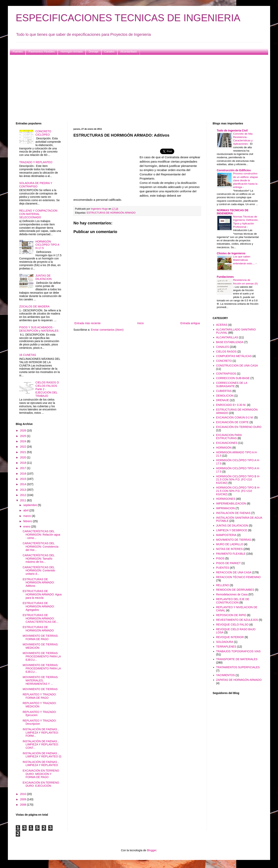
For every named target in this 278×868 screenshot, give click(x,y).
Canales (109, 52)
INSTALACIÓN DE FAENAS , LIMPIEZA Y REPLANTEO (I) (42, 755)
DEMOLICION (225, 396)
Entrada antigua (190, 323)
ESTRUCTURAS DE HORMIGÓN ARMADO (111, 213)
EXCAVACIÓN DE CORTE (233, 422)
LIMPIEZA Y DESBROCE (232, 530)
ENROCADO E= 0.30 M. (231, 405)
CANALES (223, 347)
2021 (24, 452)
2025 (24, 436)
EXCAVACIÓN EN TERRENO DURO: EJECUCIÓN (41, 784)
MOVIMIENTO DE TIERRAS (40, 689)
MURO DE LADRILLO (230, 544)
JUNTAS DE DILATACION (44, 277)
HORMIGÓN (224, 448)
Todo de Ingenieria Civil (232, 130)
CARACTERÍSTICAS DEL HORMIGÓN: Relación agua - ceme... (41, 535)
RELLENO (223, 585)
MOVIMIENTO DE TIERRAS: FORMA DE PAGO (41, 637)
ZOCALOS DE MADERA (34, 306)
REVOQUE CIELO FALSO (232, 625)
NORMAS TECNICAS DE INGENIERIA (233, 212)
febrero (28, 521)
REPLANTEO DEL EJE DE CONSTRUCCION (233, 601)
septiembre (30, 505)
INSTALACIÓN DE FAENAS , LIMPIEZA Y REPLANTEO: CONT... (41, 745)
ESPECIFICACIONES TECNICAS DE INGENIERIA (128, 18)
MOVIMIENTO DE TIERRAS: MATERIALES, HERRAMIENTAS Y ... (41, 680)
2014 (24, 484)
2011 (24, 500)
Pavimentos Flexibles (42, 52)
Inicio (140, 323)
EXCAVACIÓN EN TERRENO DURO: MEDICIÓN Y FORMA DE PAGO (41, 774)
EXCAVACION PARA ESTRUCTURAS (229, 437)
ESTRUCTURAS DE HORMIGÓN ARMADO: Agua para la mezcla (42, 594)
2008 (24, 805)
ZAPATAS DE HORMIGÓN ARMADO (239, 680)
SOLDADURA (225, 642)
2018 (24, 463)
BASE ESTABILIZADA (230, 342)
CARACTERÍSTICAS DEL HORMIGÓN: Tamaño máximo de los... (39, 559)
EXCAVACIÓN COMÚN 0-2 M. (235, 417)
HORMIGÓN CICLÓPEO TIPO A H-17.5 (47, 245)
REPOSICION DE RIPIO (231, 615)
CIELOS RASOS (226, 352)
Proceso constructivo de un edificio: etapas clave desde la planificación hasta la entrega (246, 180)
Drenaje (93, 52)
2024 (24, 441)
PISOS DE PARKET (228, 563)
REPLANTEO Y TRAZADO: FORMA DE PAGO (40, 696)
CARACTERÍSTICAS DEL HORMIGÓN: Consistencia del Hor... (40, 547)
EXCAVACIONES (227, 443)
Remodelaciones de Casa (232, 594)
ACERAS (222, 325)
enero (27, 527)
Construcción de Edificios (234, 170)
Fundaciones (225, 277)
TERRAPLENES (226, 647)
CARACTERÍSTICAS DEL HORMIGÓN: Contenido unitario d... (39, 571)
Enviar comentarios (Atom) (107, 330)
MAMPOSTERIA (226, 535)
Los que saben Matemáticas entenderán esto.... (244, 260)
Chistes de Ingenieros (231, 253)
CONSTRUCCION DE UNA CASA (237, 366)
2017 (24, 468)
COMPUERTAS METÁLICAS (234, 356)
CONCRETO (224, 361)
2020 (24, 457)
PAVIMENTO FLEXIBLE (231, 554)
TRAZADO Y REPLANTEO (36, 162)
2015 (24, 479)
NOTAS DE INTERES (229, 549)
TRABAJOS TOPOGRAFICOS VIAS (238, 651)
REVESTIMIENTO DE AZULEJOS (237, 620)
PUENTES (223, 568)
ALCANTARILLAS (227, 337)
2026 (24, 430)
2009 (24, 799)
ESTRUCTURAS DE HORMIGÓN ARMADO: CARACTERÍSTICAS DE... (40, 618)
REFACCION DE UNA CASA (234, 572)
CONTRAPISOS (226, 374)
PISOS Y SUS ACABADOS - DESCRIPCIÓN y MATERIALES (39, 329)
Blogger (152, 850)
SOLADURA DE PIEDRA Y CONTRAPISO (36, 185)
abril (26, 510)
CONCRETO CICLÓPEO (43, 133)
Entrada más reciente (88, 323)
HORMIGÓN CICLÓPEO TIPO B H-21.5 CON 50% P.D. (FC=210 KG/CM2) (238, 480)
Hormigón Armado (72, 52)
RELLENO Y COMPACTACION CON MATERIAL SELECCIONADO (38, 214)
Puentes (18, 52)
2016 (24, 474)
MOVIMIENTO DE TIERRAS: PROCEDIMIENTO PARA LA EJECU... (42, 656)
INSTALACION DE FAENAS (233, 513)
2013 (24, 490)
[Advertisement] (134, 88)
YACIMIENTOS (226, 675)
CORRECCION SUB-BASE (233, 378)
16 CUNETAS (28, 355)
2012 (24, 495)
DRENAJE (223, 400)
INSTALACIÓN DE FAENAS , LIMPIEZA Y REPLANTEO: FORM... (41, 733)
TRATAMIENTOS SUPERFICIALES (238, 667)
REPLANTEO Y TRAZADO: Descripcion (40, 722)
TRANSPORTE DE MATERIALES (237, 659)
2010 (24, 794)
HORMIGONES (226, 499)
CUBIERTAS (224, 391)
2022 (24, 447)
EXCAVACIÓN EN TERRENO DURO (239, 427)
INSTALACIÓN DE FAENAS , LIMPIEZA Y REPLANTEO (41, 764)
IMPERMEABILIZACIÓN (231, 503)
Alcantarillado (129, 52)
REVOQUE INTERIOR (230, 637)
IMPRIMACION (226, 508)
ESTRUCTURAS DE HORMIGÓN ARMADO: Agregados (39, 606)
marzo (27, 516)
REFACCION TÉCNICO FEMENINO (238, 577)
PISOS (220, 558)
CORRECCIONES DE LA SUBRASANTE (232, 384)
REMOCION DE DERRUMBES (235, 590)
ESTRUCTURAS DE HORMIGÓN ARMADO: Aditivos (39, 583)
